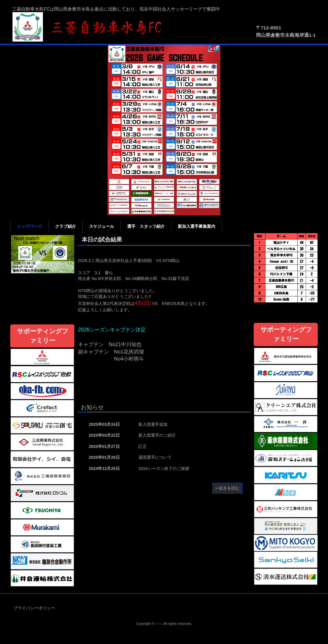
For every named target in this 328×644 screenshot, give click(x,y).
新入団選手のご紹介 (157, 435)
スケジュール (102, 226)
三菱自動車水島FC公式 (90, 27)
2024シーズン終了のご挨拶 (164, 469)
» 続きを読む (227, 488)
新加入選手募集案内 (197, 226)
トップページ (29, 226)
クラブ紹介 (66, 226)
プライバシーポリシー (34, 608)
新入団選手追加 (153, 424)
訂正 (143, 446)
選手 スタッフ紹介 (146, 226)
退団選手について (155, 457)
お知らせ (92, 407)
